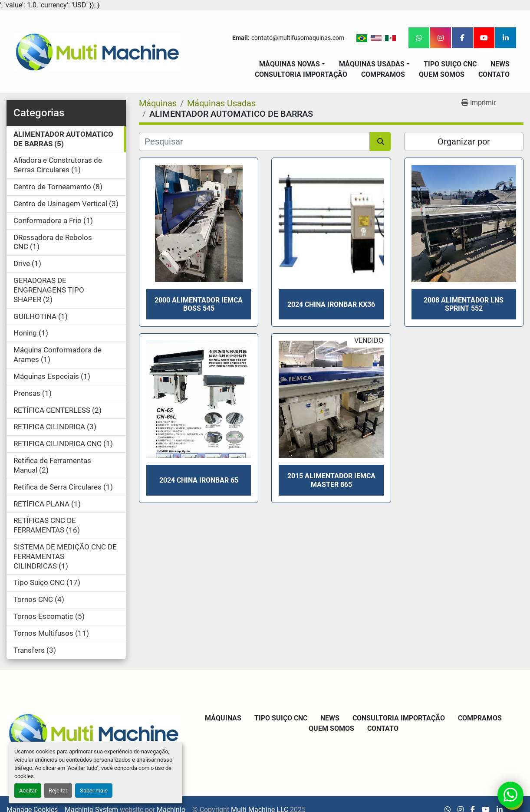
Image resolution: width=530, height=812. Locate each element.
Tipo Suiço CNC (450, 64)
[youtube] (484, 38)
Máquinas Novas (290, 64)
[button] (292, 64)
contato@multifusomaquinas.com (298, 38)
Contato (494, 74)
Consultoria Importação (301, 74)
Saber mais (94, 791)
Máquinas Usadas (372, 64)
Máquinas (223, 718)
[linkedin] (506, 38)
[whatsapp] (419, 38)
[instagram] (441, 38)
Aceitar (28, 791)
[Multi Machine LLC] (93, 732)
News (500, 64)
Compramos (383, 74)
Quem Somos (442, 74)
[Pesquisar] (254, 141)
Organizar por (464, 141)
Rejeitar (58, 791)
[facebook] (462, 38)
